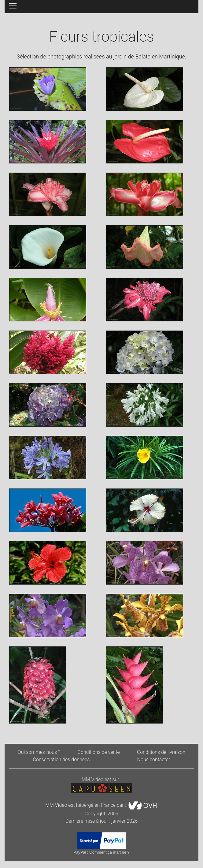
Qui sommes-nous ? (39, 752)
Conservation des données (61, 760)
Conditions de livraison (161, 752)
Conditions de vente (98, 752)
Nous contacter (154, 760)
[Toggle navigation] (13, 6)
